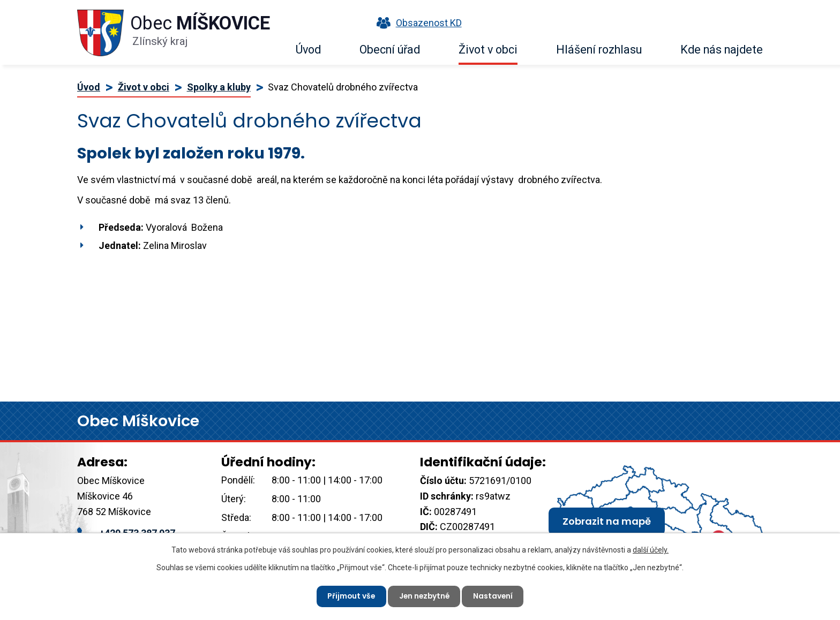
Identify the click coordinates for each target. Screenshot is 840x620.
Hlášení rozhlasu (599, 50)
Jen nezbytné (424, 596)
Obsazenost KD (417, 23)
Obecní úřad (390, 50)
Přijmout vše (350, 596)
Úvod (308, 50)
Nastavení (495, 596)
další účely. (651, 549)
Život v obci (488, 50)
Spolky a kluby (219, 87)
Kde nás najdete (722, 50)
